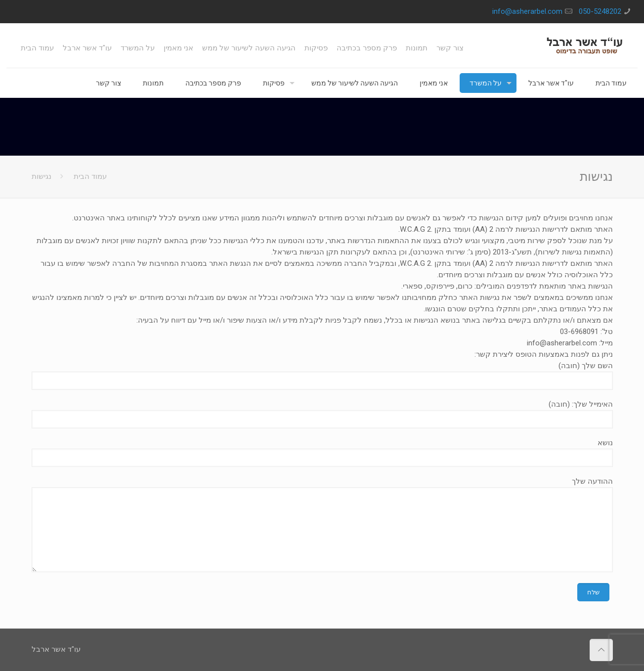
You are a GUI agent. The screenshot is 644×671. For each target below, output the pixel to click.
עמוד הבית (37, 48)
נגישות (42, 176)
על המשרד (138, 48)
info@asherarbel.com (527, 11)
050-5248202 (600, 11)
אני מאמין (178, 48)
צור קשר (450, 48)
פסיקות (316, 48)
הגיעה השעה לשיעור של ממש (249, 48)
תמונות (417, 48)
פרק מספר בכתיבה (367, 48)
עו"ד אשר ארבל (87, 48)
